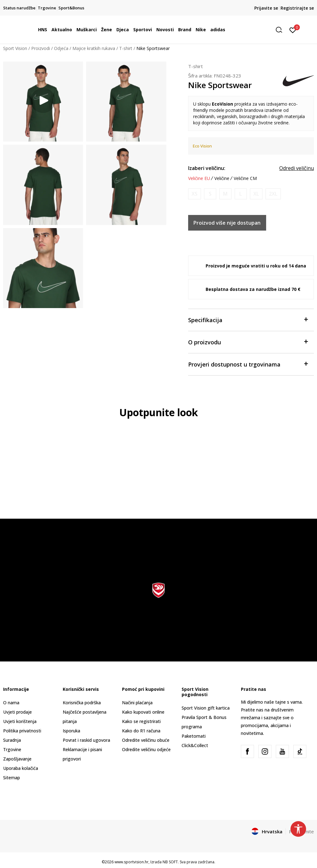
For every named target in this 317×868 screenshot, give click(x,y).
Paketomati (194, 736)
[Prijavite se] (293, 30)
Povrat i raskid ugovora (86, 740)
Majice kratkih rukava (94, 48)
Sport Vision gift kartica (206, 708)
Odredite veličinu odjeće (146, 749)
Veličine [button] (222, 178)
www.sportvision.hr (132, 862)
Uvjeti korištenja (20, 721)
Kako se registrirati (141, 721)
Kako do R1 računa (141, 731)
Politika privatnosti (22, 731)
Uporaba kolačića (21, 768)
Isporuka (71, 731)
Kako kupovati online (143, 712)
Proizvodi (41, 48)
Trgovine (12, 749)
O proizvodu (248, 342)
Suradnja (12, 740)
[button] (281, 30)
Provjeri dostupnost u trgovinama (248, 364)
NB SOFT (170, 862)
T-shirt (126, 48)
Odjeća (61, 48)
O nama (11, 703)
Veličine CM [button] (245, 178)
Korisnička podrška (82, 703)
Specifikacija (248, 319)
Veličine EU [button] (199, 178)
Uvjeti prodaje (17, 712)
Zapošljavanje (17, 759)
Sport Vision (15, 48)
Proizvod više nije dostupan (227, 223)
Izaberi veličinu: (207, 168)
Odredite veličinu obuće (146, 740)
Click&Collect (195, 745)
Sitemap (12, 778)
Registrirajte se (297, 8)
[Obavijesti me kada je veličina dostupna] (195, 194)
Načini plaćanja (137, 703)
